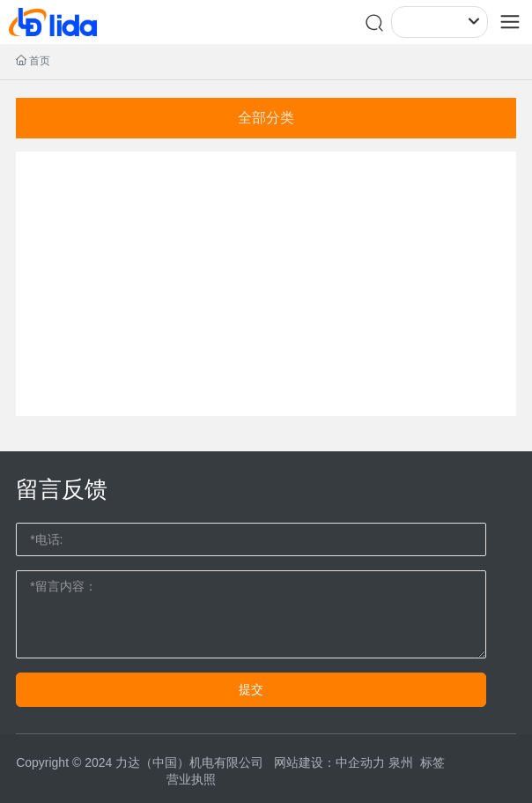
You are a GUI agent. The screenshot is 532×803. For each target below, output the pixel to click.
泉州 (401, 762)
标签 (432, 762)
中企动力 (360, 762)
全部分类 (266, 118)
